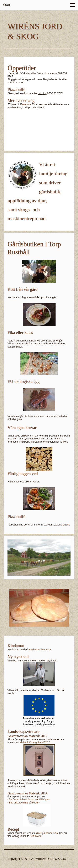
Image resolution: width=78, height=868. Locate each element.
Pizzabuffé (16, 516)
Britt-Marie (36, 836)
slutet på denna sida (47, 833)
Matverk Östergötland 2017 (35, 742)
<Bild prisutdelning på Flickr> (24, 803)
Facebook (26, 104)
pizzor (66, 525)
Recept (13, 829)
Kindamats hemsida (40, 650)
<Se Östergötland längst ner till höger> (29, 799)
